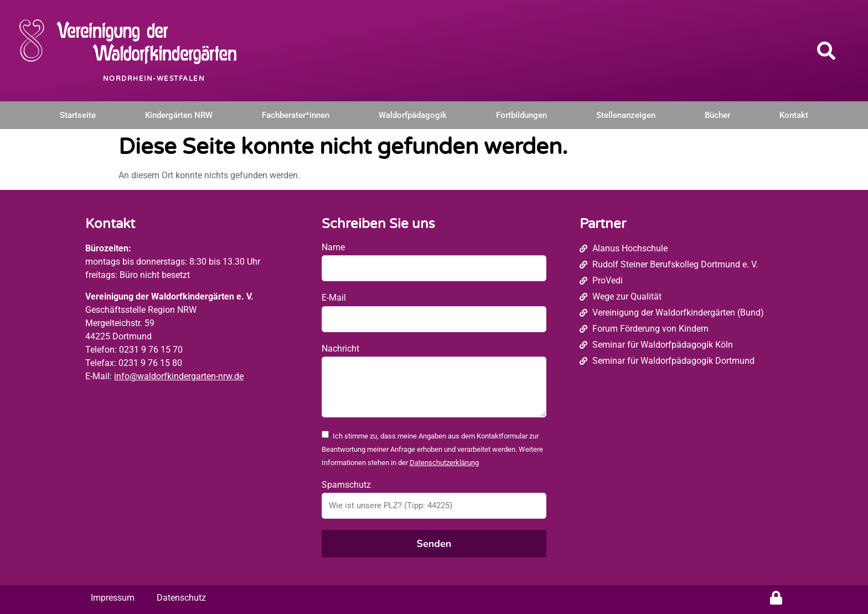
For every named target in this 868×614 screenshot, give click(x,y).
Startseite (78, 115)
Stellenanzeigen (626, 115)
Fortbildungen (521, 115)
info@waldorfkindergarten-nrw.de (179, 376)
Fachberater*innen (296, 115)
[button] (826, 50)
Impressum (113, 598)
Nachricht (340, 349)
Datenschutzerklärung (444, 463)
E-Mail (334, 298)
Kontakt (794, 115)
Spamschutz (346, 485)
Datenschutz (181, 598)
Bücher (717, 115)
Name (333, 247)
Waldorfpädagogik (413, 115)
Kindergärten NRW (179, 115)
